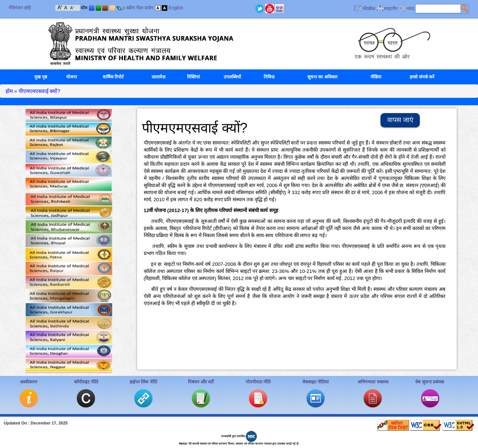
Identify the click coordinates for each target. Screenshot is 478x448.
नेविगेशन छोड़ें (20, 8)
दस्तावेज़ (159, 77)
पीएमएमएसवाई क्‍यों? (40, 91)
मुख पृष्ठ (41, 77)
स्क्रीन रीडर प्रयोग (140, 8)
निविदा (269, 77)
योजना (72, 77)
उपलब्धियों (232, 77)
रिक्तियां (193, 77)
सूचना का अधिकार (322, 77)
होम (9, 91)
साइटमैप (391, 9)
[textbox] (438, 9)
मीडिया (376, 77)
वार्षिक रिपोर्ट (113, 77)
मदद (411, 9)
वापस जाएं (400, 120)
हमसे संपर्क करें (422, 77)
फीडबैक (369, 9)
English (176, 8)
